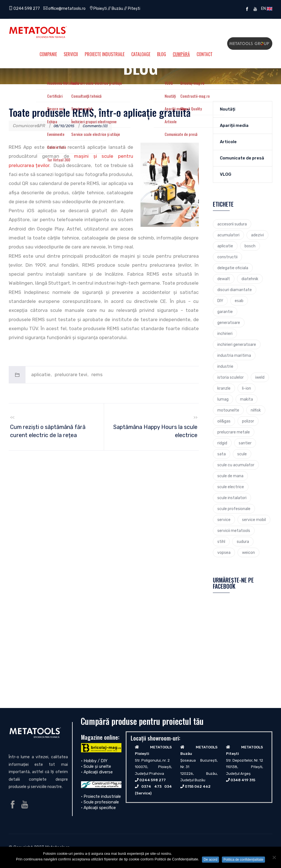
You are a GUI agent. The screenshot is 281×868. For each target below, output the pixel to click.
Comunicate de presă (242, 158)
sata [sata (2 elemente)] (222, 454)
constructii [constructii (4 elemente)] (227, 257)
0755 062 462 (198, 786)
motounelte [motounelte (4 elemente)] (228, 410)
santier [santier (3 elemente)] (245, 443)
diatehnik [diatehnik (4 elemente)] (250, 279)
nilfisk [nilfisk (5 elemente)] (256, 410)
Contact (205, 54)
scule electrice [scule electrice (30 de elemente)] (231, 487)
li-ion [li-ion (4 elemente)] (247, 388)
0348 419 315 (243, 780)
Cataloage (141, 54)
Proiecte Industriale (105, 54)
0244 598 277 (25, 8)
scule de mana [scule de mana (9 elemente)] (230, 476)
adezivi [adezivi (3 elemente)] (257, 235)
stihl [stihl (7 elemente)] (221, 542)
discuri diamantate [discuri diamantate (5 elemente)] (235, 290)
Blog (162, 54)
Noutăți (228, 109)
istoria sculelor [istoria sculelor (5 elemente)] (231, 377)
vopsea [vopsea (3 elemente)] (224, 552)
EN (266, 8)
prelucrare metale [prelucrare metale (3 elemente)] (234, 432)
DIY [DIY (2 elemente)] (220, 301)
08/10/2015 (65, 126)
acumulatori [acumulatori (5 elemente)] (228, 235)
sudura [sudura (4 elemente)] (243, 542)
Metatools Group (250, 44)
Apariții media (234, 125)
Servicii (71, 54)
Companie (48, 54)
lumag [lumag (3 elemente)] (223, 399)
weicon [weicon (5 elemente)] (248, 552)
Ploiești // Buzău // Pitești (122, 8)
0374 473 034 (157, 786)
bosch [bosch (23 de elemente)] (250, 246)
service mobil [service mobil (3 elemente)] (254, 520)
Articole (228, 142)
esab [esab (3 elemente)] (239, 301)
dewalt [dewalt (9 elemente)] (224, 279)
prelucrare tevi (71, 374)
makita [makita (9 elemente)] (247, 399)
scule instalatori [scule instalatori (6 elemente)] (232, 498)
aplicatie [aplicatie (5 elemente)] (225, 246)
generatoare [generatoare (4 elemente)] (229, 323)
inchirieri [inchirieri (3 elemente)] (225, 334)
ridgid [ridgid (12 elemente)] (222, 443)
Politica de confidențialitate (243, 860)
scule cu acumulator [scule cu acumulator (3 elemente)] (236, 465)
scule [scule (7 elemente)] (242, 454)
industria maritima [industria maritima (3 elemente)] (234, 355)
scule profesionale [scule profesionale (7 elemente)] (234, 509)
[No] (274, 857)
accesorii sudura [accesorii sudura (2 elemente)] (232, 224)
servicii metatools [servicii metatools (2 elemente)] (234, 531)
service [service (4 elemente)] (224, 520)
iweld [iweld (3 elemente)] (260, 377)
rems (97, 374)
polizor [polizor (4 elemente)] (248, 421)
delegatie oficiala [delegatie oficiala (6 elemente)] (233, 268)
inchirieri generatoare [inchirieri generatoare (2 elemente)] (237, 344)
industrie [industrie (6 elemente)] (225, 366)
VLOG (226, 174)
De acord (210, 860)
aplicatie (41, 374)
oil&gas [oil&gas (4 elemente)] (224, 421)
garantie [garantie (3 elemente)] (225, 312)
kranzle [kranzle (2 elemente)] (224, 388)
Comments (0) (100, 126)
